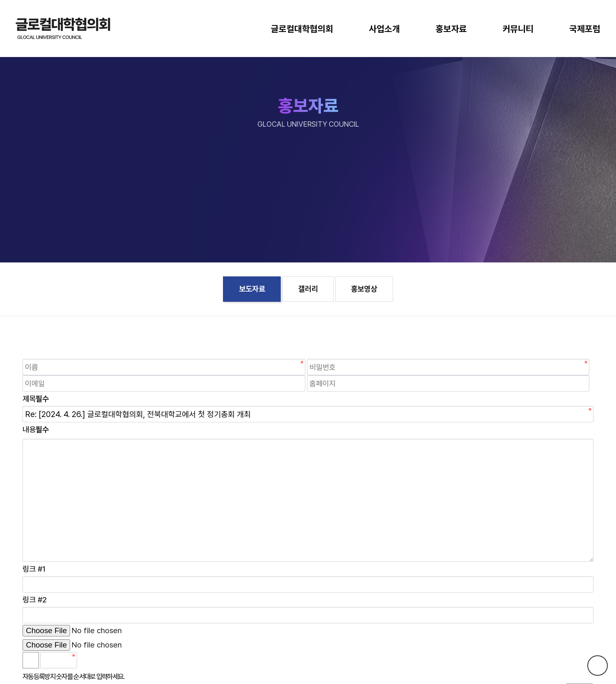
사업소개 (384, 29)
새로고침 (105, 660)
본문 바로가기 (0, 0)
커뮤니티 (518, 29)
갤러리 (308, 289)
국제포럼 (585, 29)
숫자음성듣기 (87, 660)
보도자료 (252, 289)
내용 (36, 430)
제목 (36, 399)
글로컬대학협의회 (302, 29)
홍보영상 (364, 289)
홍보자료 (451, 29)
